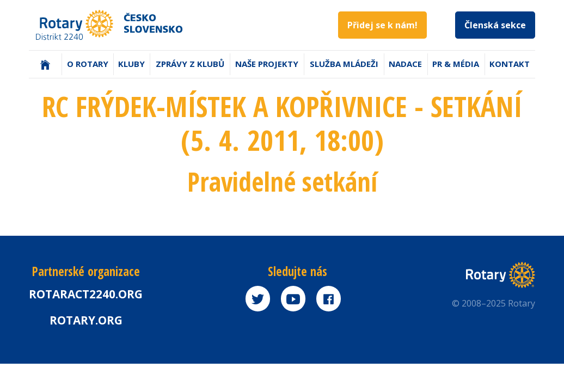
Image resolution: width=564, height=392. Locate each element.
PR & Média (456, 64)
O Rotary (88, 64)
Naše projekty (267, 64)
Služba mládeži (344, 64)
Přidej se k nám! (382, 25)
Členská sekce (495, 25)
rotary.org (86, 320)
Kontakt (510, 64)
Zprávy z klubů (190, 64)
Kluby (131, 64)
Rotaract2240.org (86, 294)
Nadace (405, 64)
